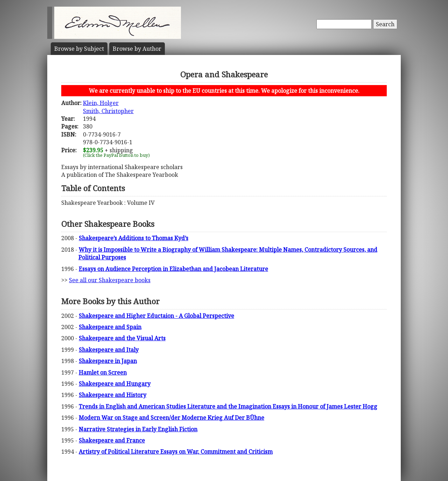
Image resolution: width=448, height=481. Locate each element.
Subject (79, 49)
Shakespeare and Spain (110, 327)
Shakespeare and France (112, 440)
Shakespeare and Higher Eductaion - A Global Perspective (156, 316)
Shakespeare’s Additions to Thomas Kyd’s (134, 238)
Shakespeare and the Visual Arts (122, 338)
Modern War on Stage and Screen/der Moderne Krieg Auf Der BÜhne (171, 418)
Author (137, 49)
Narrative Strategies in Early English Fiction (138, 429)
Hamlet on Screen (103, 372)
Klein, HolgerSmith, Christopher (108, 107)
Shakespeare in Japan (108, 361)
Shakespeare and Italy (109, 350)
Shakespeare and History (113, 395)
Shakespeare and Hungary (115, 384)
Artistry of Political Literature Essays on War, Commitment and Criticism (176, 452)
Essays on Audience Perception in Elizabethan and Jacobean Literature (173, 269)
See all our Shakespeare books (110, 280)
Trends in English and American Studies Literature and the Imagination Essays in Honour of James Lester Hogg (228, 406)
